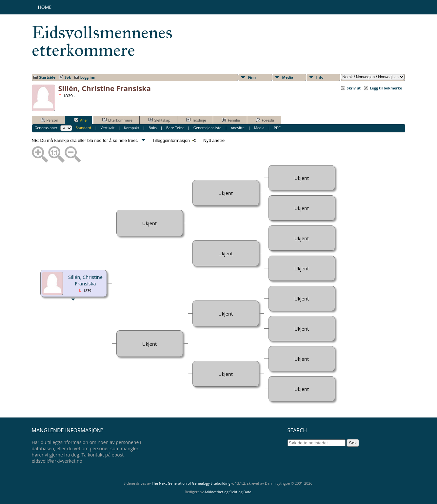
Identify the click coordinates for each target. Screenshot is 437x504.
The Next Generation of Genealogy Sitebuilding (191, 483)
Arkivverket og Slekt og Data (228, 492)
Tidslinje (196, 120)
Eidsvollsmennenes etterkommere (102, 41)
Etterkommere (117, 120)
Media (288, 77)
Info (320, 77)
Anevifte (238, 128)
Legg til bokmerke (386, 88)
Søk (68, 77)
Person (50, 120)
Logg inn (88, 77)
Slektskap (159, 120)
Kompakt (131, 128)
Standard (83, 128)
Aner (81, 120)
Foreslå (265, 120)
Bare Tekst (175, 128)
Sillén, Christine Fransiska (85, 280)
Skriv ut (354, 88)
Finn (252, 77)
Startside (48, 77)
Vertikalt (108, 128)
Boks (153, 128)
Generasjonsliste (207, 128)
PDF (277, 128)
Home (45, 7)
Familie (231, 120)
